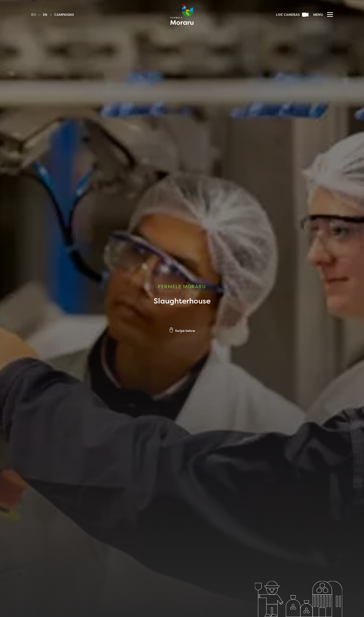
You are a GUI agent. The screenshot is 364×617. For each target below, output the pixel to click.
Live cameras (292, 15)
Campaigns (64, 15)
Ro (34, 15)
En (45, 15)
